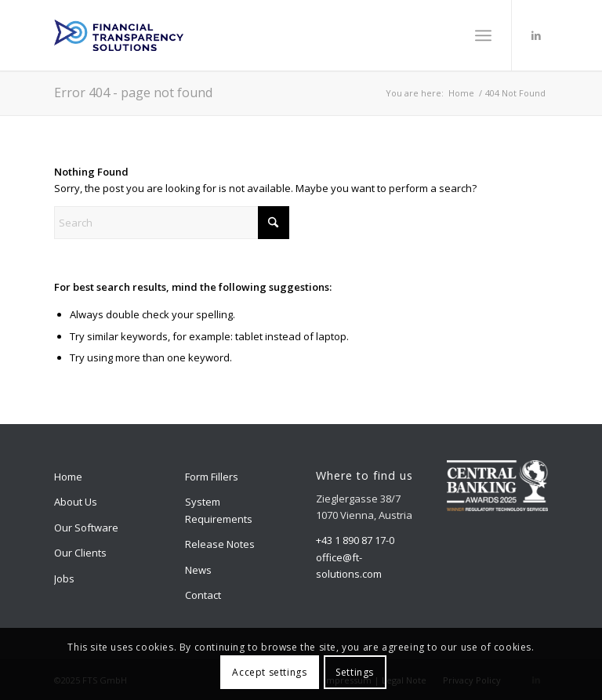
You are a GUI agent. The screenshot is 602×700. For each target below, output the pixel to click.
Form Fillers (212, 477)
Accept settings (269, 672)
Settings (355, 672)
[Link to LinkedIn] (536, 35)
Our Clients (80, 553)
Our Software (86, 528)
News (198, 570)
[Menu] (483, 35)
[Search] (172, 223)
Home (68, 477)
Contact (203, 595)
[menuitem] (483, 35)
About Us (76, 502)
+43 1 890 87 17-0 (355, 540)
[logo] (119, 35)
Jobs (64, 578)
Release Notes (220, 544)
